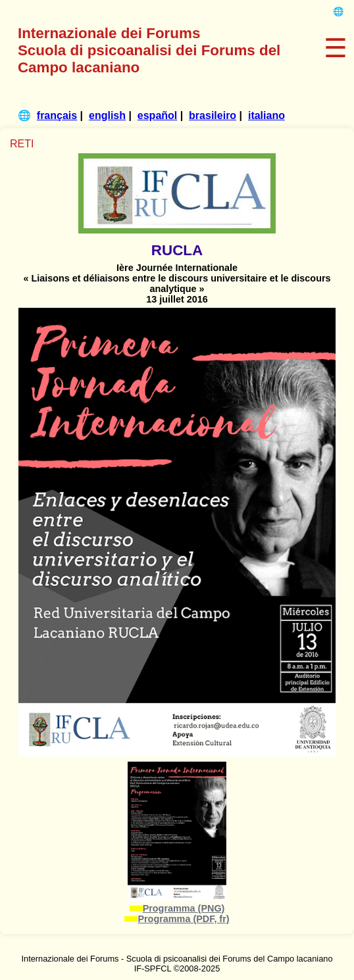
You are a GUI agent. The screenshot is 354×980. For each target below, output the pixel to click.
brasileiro (213, 115)
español (157, 115)
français (57, 115)
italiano (266, 115)
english (107, 115)
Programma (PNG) (184, 908)
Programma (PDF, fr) (183, 919)
